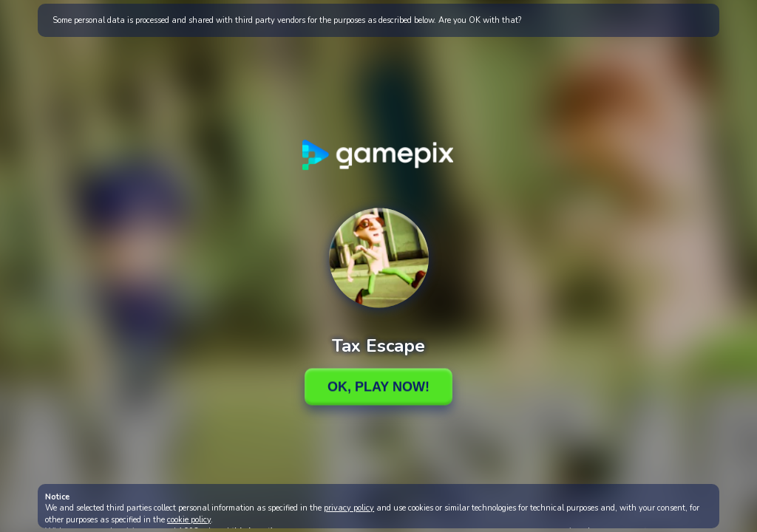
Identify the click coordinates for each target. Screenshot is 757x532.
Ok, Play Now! (378, 386)
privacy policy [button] (349, 508)
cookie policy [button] (189, 520)
